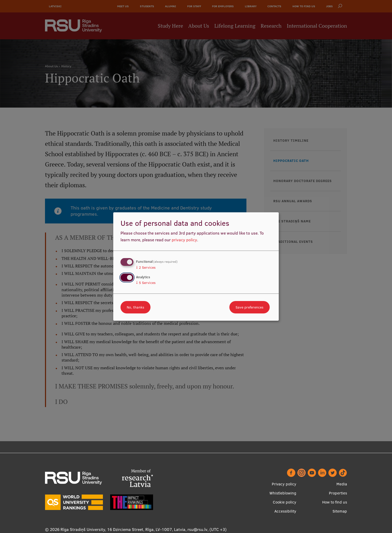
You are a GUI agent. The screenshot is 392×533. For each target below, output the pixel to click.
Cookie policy (285, 502)
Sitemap (340, 511)
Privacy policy (284, 484)
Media (342, 484)
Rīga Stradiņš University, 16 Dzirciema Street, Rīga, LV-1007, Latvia (123, 529)
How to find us (335, 502)
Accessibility (285, 511)
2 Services (146, 267)
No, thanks (135, 307)
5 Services (146, 283)
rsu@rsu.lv (197, 529)
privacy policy (184, 240)
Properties (338, 493)
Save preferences (250, 307)
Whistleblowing (283, 493)
